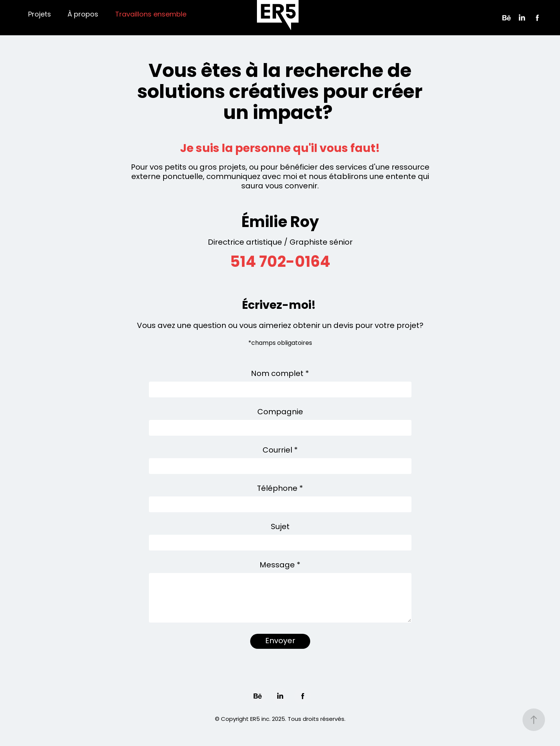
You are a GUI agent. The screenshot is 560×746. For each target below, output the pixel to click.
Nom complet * (280, 374)
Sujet (280, 527)
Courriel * (280, 451)
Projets (40, 15)
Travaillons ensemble (151, 15)
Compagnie (280, 412)
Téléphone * (280, 489)
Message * (280, 566)
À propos (83, 15)
